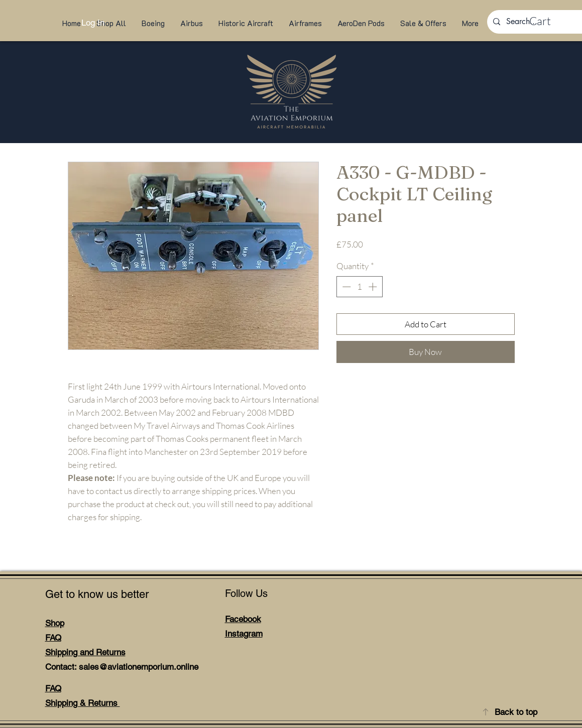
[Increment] (374, 287)
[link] (550, 21)
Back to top (516, 712)
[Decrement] (345, 287)
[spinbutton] (359, 287)
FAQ (53, 638)
